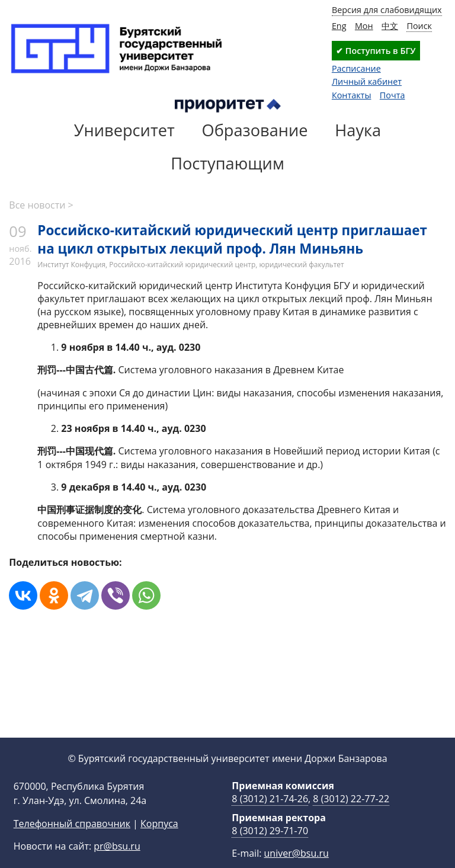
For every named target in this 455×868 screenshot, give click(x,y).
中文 (390, 26)
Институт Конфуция (71, 265)
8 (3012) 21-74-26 (270, 818)
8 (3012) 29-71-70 (270, 850)
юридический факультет (301, 265)
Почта (392, 95)
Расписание (356, 68)
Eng (339, 26)
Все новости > (41, 205)
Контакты (352, 95)
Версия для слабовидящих (387, 10)
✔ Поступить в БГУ (376, 51)
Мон (364, 26)
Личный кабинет (367, 81)
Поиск (419, 26)
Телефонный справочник (72, 843)
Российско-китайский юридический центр (182, 265)
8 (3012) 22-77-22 (351, 818)
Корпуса (159, 843)
